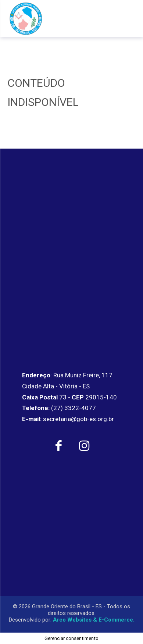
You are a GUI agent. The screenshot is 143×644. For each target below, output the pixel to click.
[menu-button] (126, 18)
